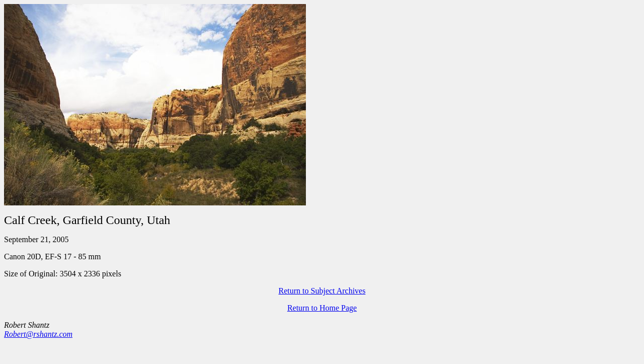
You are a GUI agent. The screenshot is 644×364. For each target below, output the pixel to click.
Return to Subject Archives (322, 291)
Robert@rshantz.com (38, 334)
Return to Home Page (322, 308)
